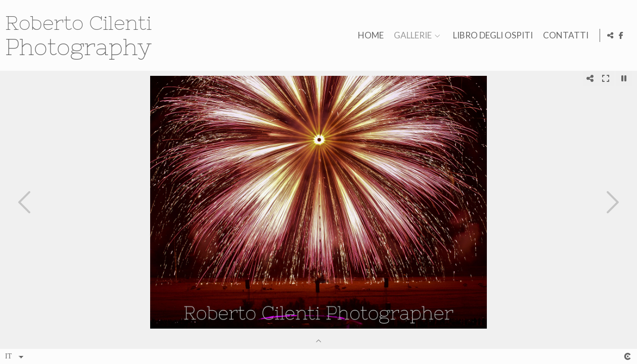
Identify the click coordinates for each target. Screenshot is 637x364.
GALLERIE (411, 36)
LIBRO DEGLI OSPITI (491, 36)
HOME (369, 36)
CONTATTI (564, 36)
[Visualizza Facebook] (621, 35)
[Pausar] (624, 78)
